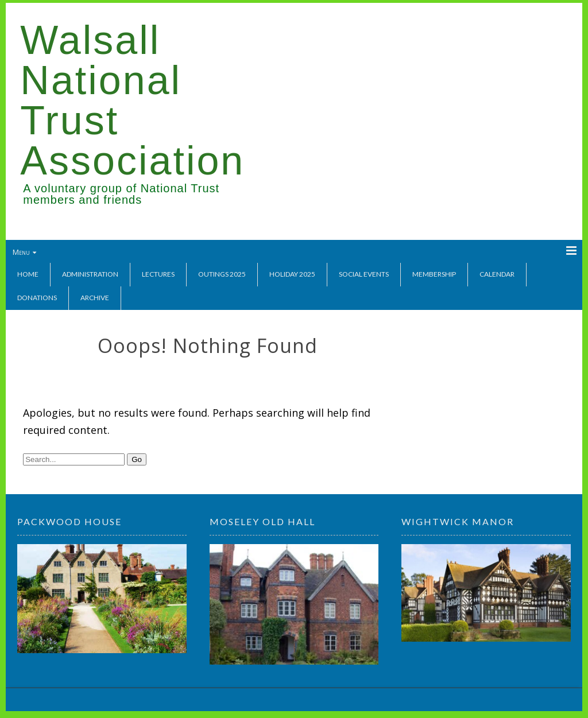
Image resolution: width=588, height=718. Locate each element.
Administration (90, 274)
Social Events (364, 274)
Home (28, 274)
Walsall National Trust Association (132, 100)
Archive (95, 298)
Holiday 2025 (292, 274)
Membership (434, 274)
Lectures (158, 274)
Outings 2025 (222, 274)
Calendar (497, 274)
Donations (37, 298)
